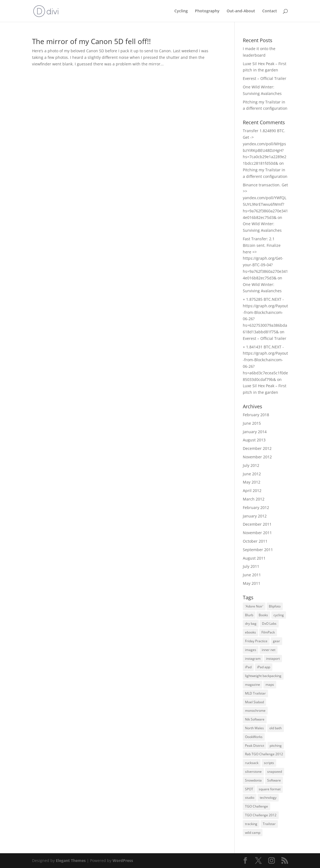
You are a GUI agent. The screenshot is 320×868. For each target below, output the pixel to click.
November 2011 (257, 533)
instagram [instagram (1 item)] (253, 659)
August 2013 (254, 440)
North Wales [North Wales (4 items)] (254, 728)
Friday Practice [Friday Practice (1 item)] (256, 641)
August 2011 (254, 558)
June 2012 (252, 474)
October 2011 (255, 541)
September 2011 (258, 550)
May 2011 (252, 583)
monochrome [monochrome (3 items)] (255, 711)
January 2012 (255, 516)
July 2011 (251, 566)
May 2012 (252, 482)
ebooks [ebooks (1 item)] (250, 632)
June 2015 (252, 423)
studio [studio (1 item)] (250, 798)
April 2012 (252, 491)
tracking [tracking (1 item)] (251, 824)
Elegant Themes (71, 860)
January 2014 (255, 432)
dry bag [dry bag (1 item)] (251, 623)
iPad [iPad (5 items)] (248, 667)
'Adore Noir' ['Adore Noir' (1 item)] (254, 606)
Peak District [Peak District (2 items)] (255, 746)
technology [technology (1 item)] (268, 798)
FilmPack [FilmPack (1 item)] (268, 632)
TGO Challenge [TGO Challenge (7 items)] (256, 806)
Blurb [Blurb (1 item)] (249, 615)
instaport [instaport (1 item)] (273, 659)
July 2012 (251, 465)
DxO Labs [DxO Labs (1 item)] (269, 623)
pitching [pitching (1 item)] (276, 746)
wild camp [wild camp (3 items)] (253, 833)
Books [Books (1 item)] (263, 615)
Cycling (181, 11)
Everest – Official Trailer (265, 78)
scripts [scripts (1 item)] (269, 763)
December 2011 (257, 524)
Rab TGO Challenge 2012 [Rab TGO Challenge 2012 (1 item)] (264, 754)
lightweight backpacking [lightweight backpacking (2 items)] (263, 676)
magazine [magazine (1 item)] (253, 685)
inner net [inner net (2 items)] (269, 650)
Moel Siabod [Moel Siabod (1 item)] (254, 702)
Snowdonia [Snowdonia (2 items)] (253, 780)
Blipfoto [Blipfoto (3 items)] (275, 606)
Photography (207, 11)
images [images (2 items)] (251, 650)
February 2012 (256, 507)
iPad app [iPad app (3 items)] (264, 667)
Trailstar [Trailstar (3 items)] (269, 824)
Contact (270, 11)
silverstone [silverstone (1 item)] (253, 772)
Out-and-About (241, 11)
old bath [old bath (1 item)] (276, 728)
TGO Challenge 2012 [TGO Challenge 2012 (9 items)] (261, 815)
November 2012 (257, 457)
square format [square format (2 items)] (270, 789)
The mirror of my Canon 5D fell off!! (91, 41)
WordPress (123, 860)
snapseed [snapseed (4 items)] (275, 772)
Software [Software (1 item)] (274, 780)
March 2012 (254, 499)
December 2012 (257, 448)
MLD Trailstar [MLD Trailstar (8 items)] (255, 693)
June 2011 (252, 575)
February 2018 (256, 415)
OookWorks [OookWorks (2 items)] (254, 737)
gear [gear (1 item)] (276, 641)
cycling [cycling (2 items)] (279, 615)
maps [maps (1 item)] (270, 685)
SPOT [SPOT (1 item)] (249, 789)
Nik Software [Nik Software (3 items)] (255, 719)
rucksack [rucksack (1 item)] (252, 763)
